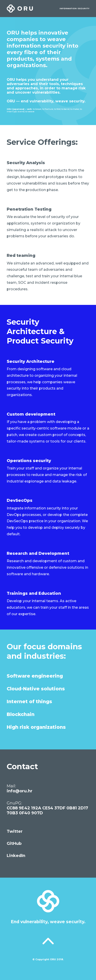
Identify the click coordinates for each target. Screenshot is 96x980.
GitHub (14, 843)
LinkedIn (16, 856)
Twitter (15, 831)
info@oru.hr (20, 791)
